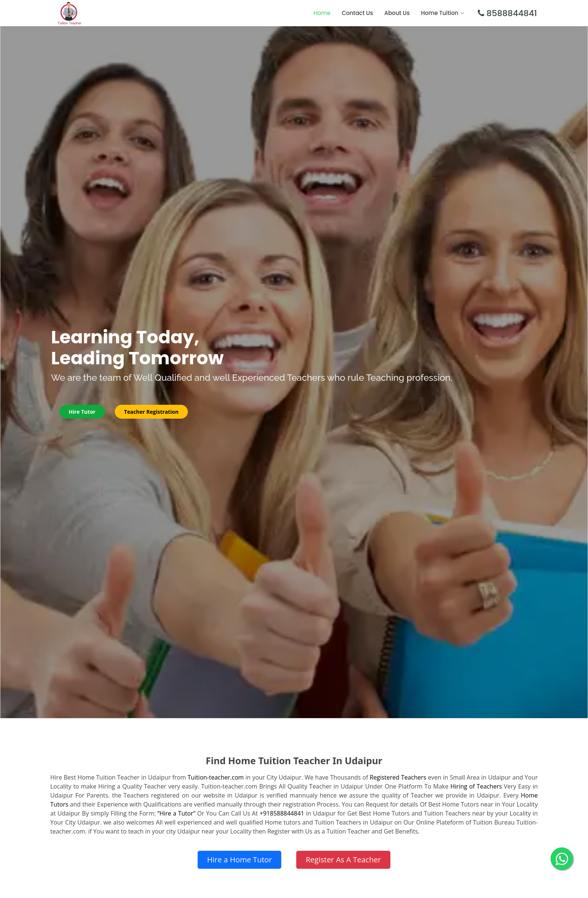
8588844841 (511, 13)
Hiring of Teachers (476, 786)
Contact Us (357, 13)
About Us (397, 13)
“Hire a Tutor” (176, 813)
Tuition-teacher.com (216, 777)
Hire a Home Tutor (239, 860)
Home (322, 13)
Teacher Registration (151, 412)
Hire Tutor (82, 412)
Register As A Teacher (343, 860)
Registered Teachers (398, 777)
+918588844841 (282, 813)
